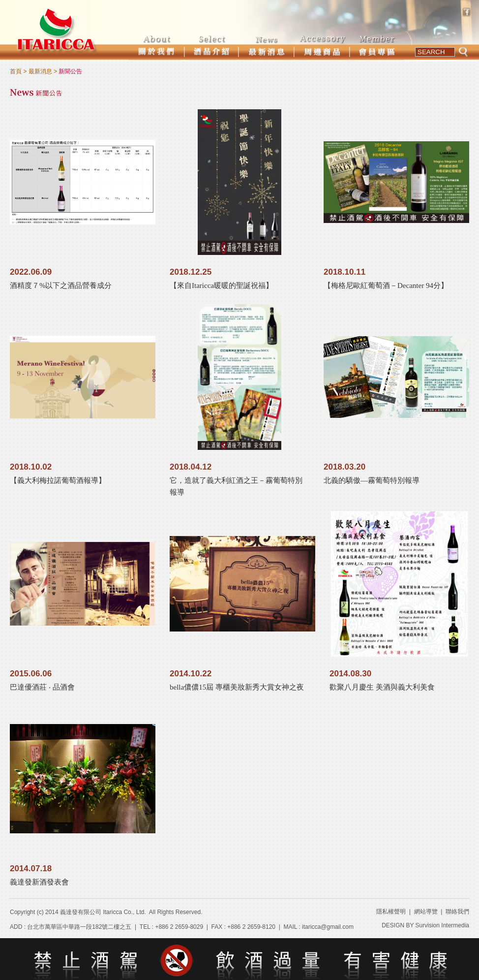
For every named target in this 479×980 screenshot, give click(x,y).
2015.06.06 (31, 674)
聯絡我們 (457, 912)
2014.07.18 (31, 869)
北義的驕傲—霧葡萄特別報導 (372, 480)
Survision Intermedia (442, 925)
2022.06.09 (31, 272)
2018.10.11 (344, 272)
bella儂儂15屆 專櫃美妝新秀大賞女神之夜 (237, 687)
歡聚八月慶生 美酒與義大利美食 (382, 687)
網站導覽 (426, 912)
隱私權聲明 (391, 912)
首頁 (16, 71)
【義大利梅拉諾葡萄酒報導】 (58, 480)
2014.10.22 (191, 674)
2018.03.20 (344, 467)
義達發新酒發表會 (39, 882)
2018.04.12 (191, 467)
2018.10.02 (31, 467)
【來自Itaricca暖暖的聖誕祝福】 (221, 285)
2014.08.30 (350, 674)
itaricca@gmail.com (328, 927)
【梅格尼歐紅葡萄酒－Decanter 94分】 (386, 285)
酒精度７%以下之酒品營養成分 (61, 285)
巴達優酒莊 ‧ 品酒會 (42, 687)
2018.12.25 (191, 272)
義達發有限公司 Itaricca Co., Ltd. (103, 912)
